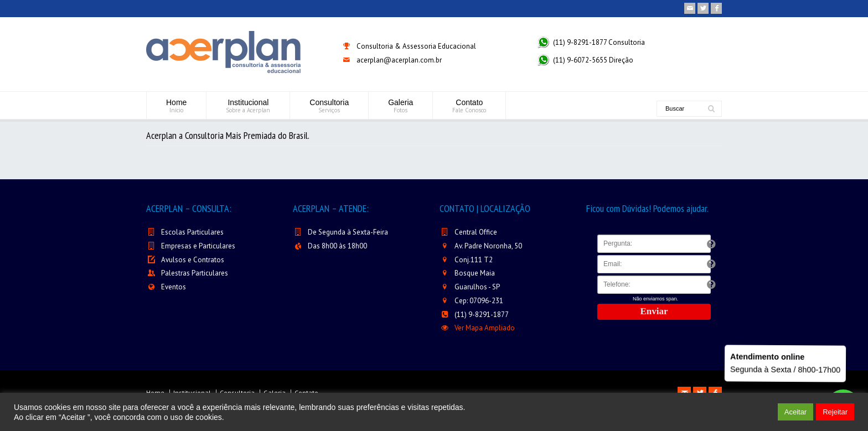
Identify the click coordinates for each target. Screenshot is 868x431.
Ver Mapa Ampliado (485, 328)
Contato (469, 106)
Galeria (401, 106)
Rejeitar (835, 412)
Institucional (248, 106)
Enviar (654, 311)
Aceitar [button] (795, 412)
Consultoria (329, 106)
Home (176, 106)
